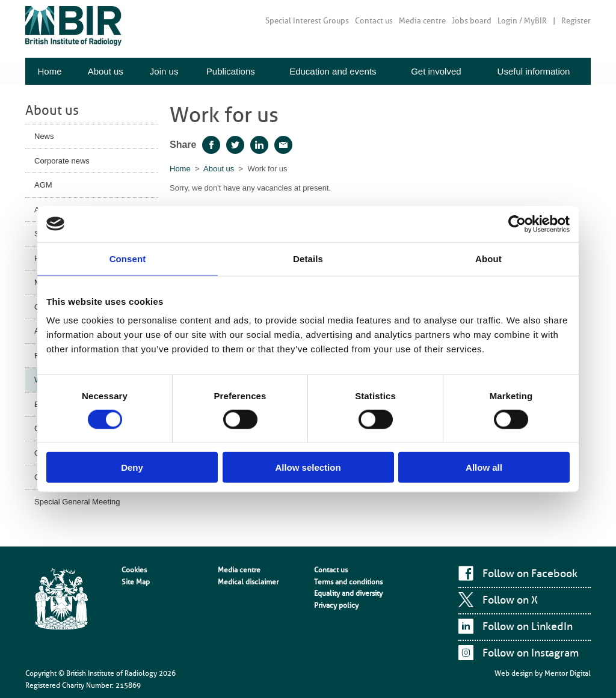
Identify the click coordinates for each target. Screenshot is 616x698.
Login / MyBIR (522, 21)
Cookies (134, 570)
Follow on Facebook (530, 574)
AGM (43, 185)
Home (49, 71)
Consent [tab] (128, 258)
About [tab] (488, 258)
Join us (164, 71)
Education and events (333, 71)
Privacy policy (336, 605)
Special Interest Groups (307, 21)
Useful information (534, 71)
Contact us (374, 21)
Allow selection (308, 467)
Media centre (422, 21)
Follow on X (510, 600)
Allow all (484, 467)
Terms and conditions (348, 582)
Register (576, 21)
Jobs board (472, 21)
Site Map (136, 582)
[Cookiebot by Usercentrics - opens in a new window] (517, 224)
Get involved (436, 71)
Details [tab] (308, 258)
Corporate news (62, 161)
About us (106, 71)
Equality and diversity (348, 593)
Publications (231, 71)
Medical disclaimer (248, 582)
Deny (132, 467)
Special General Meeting (77, 502)
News (44, 136)
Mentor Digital (568, 673)
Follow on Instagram (531, 653)
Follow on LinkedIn (528, 626)
